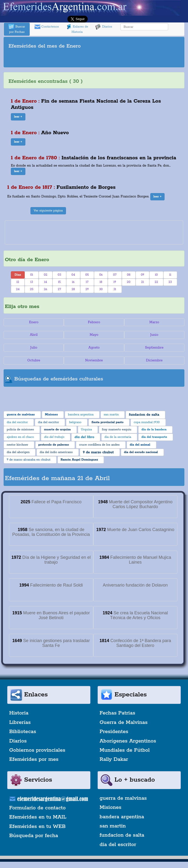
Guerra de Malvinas (124, 722)
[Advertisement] (94, 59)
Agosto (94, 348)
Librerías (20, 722)
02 (45, 275)
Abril (34, 335)
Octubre (34, 360)
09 (143, 275)
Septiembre (154, 348)
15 (59, 282)
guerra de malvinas (123, 798)
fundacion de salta (122, 835)
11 (170, 275)
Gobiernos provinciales (37, 750)
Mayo (94, 335)
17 (87, 282)
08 (129, 275)
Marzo (154, 322)
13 (32, 282)
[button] (18, 117)
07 (115, 275)
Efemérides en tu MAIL (38, 817)
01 (32, 275)
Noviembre (94, 360)
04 (73, 275)
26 (46, 289)
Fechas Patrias (117, 713)
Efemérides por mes (34, 759)
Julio (34, 348)
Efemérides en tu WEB (37, 826)
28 (73, 289)
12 (18, 282)
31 (115, 289)
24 (18, 289)
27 (59, 289)
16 (73, 282)
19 (115, 282)
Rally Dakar (114, 759)
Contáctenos (47, 27)
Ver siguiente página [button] (48, 211)
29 (87, 289)
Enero (34, 322)
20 (129, 282)
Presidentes (114, 732)
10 (156, 275)
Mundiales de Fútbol (125, 750)
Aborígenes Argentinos (128, 741)
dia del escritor (118, 845)
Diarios (104, 27)
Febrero (94, 322)
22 (156, 282)
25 (32, 289)
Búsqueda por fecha (34, 836)
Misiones (110, 807)
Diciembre (154, 360)
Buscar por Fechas (17, 29)
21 (142, 282)
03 (59, 275)
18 (101, 282)
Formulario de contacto (37, 808)
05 (87, 275)
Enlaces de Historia (77, 29)
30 (101, 289)
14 (45, 282)
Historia (19, 713)
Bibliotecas (23, 732)
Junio (154, 335)
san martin (113, 826)
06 (101, 275)
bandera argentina (122, 817)
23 (170, 282)
